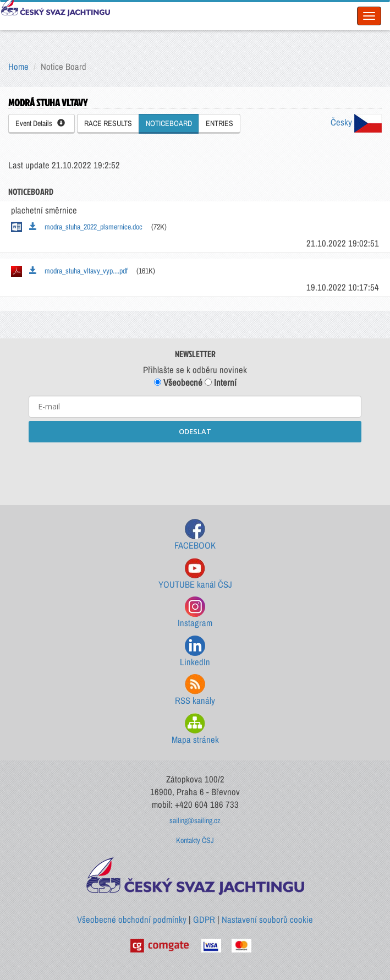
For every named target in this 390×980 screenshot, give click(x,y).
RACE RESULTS (108, 123)
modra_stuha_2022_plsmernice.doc (86, 227)
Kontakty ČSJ (195, 840)
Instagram (195, 613)
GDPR (204, 919)
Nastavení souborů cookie (267, 919)
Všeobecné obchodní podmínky (132, 919)
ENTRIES (219, 123)
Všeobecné (178, 382)
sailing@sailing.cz (195, 820)
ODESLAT (195, 431)
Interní (221, 382)
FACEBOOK (195, 535)
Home (18, 67)
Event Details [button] (40, 123)
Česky (356, 122)
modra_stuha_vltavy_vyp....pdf (78, 271)
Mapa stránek (195, 729)
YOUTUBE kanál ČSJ (195, 574)
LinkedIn (195, 652)
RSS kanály (195, 690)
